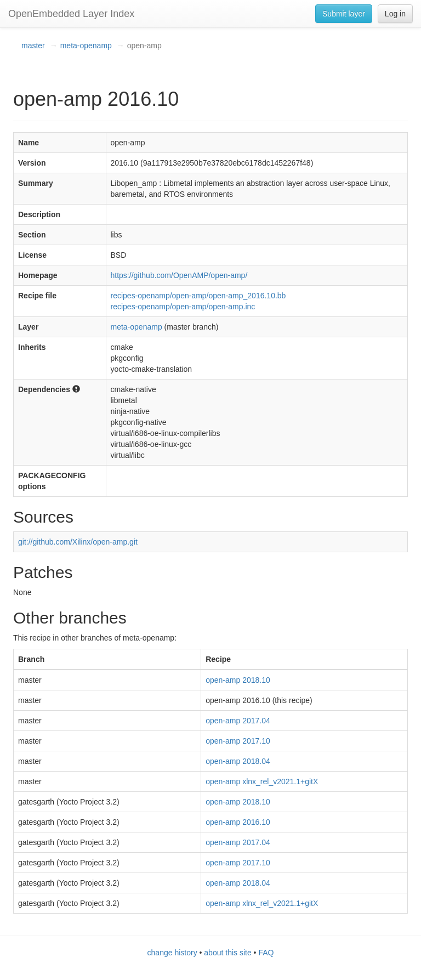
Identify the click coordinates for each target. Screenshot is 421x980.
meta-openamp (86, 46)
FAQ (266, 953)
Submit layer (344, 14)
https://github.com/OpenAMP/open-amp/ (179, 275)
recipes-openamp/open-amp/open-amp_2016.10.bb (198, 296)
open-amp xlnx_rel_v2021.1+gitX (262, 781)
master (33, 46)
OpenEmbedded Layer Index (71, 14)
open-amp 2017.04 (238, 721)
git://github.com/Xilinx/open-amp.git (78, 542)
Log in (395, 14)
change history (172, 953)
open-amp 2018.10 (238, 680)
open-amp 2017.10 (238, 741)
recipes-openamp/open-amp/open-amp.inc (183, 307)
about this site (227, 953)
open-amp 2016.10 (238, 822)
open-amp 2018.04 (238, 761)
